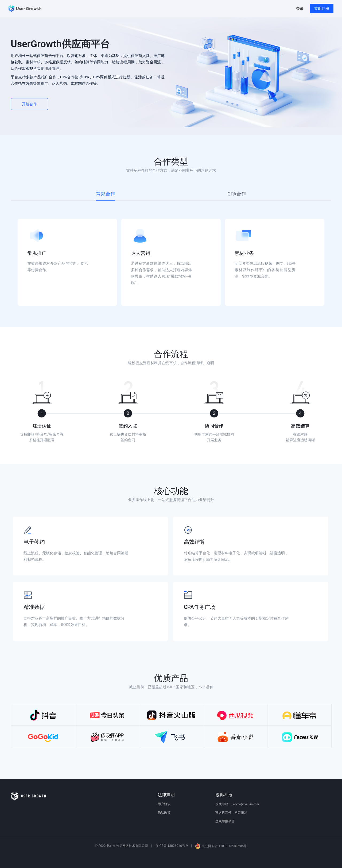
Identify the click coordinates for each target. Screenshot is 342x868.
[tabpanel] (171, 254)
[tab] (106, 194)
